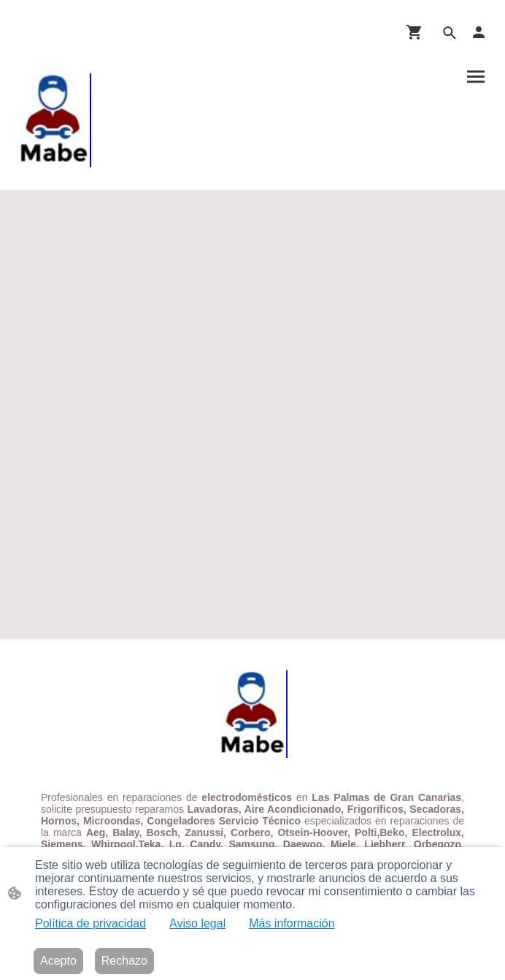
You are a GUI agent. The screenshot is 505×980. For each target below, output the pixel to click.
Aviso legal (197, 923)
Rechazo (124, 961)
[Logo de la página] (54, 116)
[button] (450, 33)
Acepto (58, 961)
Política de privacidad (90, 923)
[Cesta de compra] (417, 32)
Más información (292, 923)
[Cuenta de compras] (479, 32)
